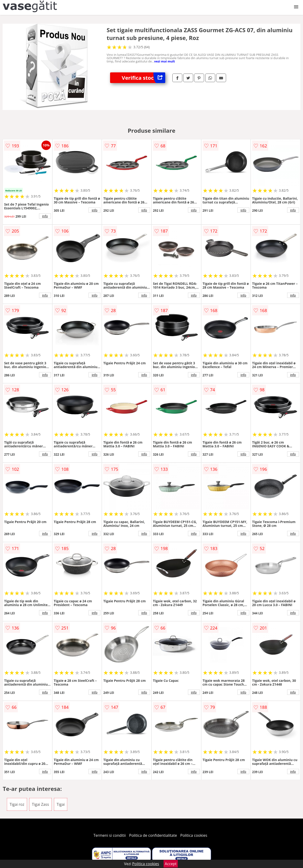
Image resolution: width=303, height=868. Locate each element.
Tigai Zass (40, 804)
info (45, 216)
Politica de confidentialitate (153, 835)
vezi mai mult (165, 61)
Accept (171, 864)
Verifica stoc (143, 78)
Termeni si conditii (110, 835)
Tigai (61, 804)
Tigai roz (17, 804)
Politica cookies (194, 835)
